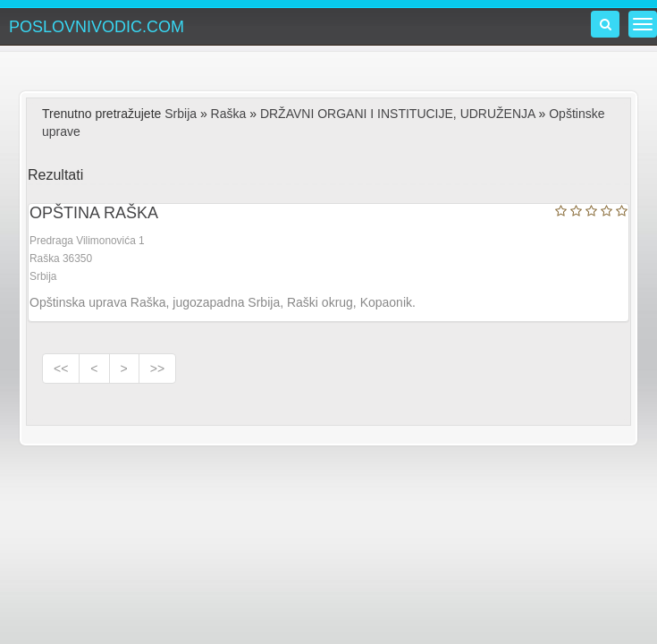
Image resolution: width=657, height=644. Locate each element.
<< (61, 369)
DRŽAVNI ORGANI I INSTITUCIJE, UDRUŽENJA (398, 114)
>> (157, 369)
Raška (229, 114)
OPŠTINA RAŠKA (94, 213)
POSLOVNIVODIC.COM (97, 27)
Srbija (181, 114)
